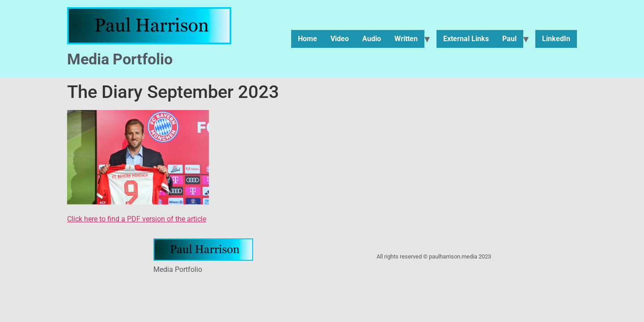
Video (340, 39)
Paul (509, 39)
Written (406, 39)
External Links (466, 39)
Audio (372, 39)
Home (307, 39)
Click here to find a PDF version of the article (137, 219)
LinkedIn (556, 39)
